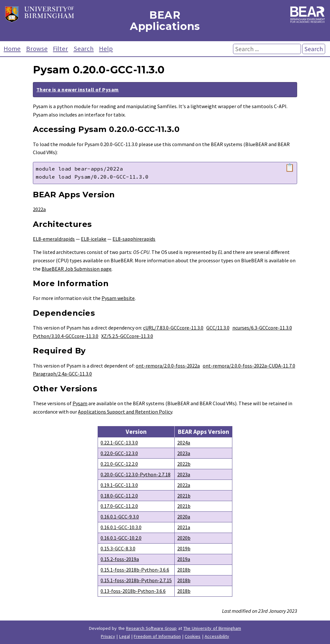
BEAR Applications (165, 21)
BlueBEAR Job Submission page (77, 269)
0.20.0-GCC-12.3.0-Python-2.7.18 (136, 474)
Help (106, 49)
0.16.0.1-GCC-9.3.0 (120, 517)
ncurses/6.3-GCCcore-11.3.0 (262, 328)
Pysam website (118, 298)
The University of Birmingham (212, 628)
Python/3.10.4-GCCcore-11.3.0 (66, 336)
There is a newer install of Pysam (78, 89)
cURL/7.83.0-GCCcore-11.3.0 (173, 328)
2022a (39, 209)
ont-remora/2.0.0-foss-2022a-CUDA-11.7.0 (249, 366)
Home (12, 49)
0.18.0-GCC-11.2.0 (119, 496)
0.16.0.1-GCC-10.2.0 (121, 538)
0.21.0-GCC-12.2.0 (119, 464)
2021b (184, 496)
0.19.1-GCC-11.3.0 (119, 485)
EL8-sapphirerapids (134, 239)
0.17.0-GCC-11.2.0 (119, 506)
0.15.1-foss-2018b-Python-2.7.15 (136, 580)
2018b (184, 570)
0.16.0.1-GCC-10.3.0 (121, 527)
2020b (184, 538)
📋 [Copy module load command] (290, 168)
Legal (125, 636)
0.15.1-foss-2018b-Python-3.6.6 (135, 570)
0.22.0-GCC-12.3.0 (119, 453)
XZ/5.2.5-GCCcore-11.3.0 (127, 336)
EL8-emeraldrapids (54, 239)
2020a (184, 517)
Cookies (193, 636)
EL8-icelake (94, 239)
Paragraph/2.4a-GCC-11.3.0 (62, 374)
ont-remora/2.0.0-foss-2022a (168, 366)
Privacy (108, 636)
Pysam (80, 403)
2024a (184, 443)
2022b (184, 464)
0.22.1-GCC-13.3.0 (119, 443)
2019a (184, 559)
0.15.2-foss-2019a (120, 559)
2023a (184, 453)
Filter (60, 49)
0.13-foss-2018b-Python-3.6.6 (133, 591)
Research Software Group (151, 628)
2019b (184, 548)
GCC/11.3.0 (218, 328)
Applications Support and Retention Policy (125, 412)
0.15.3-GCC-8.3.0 (118, 548)
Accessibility (217, 636)
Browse (37, 49)
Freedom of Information (157, 636)
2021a (184, 527)
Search (84, 49)
